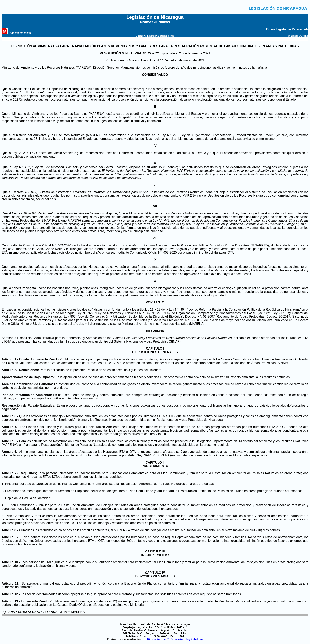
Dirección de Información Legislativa (175, 639)
